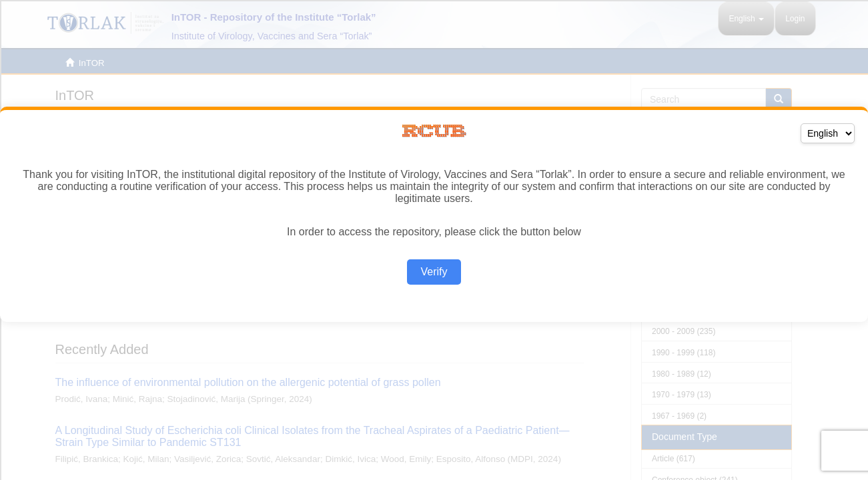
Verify (434, 272)
